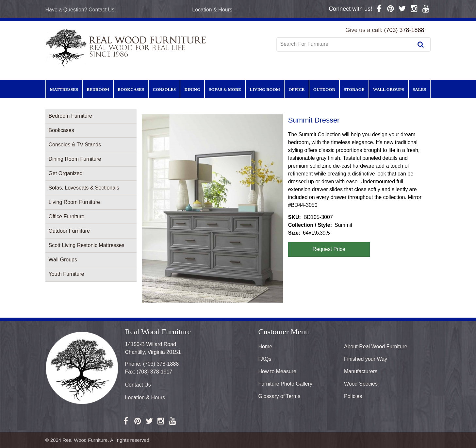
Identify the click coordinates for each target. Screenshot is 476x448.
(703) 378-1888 (404, 30)
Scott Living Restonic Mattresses (87, 245)
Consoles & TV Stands (75, 145)
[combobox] (346, 44)
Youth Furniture (66, 274)
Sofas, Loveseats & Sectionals (84, 188)
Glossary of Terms (279, 396)
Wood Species (361, 384)
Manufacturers (361, 371)
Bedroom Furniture (70, 116)
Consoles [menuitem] (164, 89)
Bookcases (61, 130)
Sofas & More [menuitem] (225, 89)
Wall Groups (63, 260)
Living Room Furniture (74, 202)
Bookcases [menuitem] (131, 89)
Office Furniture (67, 216)
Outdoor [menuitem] (324, 89)
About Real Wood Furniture (376, 347)
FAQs (265, 359)
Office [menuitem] (296, 89)
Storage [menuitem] (354, 89)
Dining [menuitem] (192, 89)
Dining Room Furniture (75, 159)
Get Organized (66, 173)
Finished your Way (366, 359)
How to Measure (278, 371)
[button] (212, 208)
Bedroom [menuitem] (98, 89)
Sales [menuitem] (419, 89)
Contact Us (138, 385)
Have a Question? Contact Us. (81, 10)
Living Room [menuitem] (265, 89)
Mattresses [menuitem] (64, 89)
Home (265, 347)
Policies (353, 396)
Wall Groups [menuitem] (389, 89)
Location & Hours (212, 10)
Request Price (329, 249)
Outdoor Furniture (69, 231)
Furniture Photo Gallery (285, 384)
